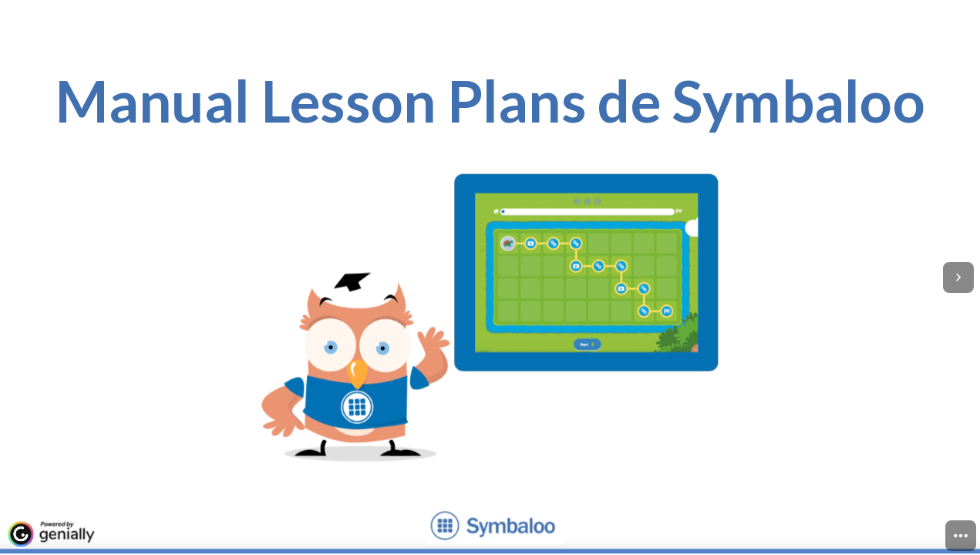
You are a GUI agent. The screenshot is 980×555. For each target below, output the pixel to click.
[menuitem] (961, 536)
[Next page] (958, 277)
